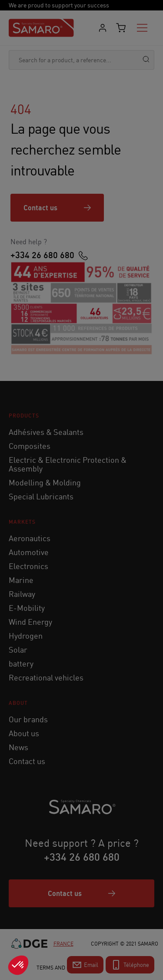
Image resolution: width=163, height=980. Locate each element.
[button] (18, 965)
